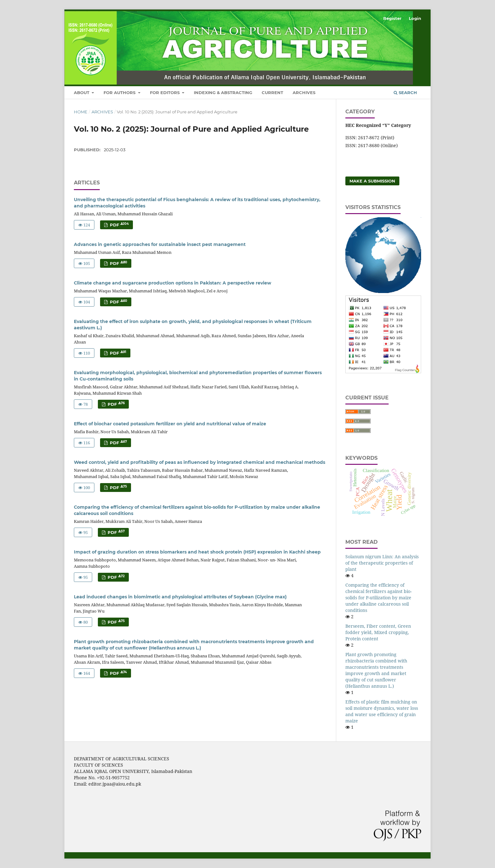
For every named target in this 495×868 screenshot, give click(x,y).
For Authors (120, 93)
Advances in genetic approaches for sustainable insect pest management (160, 244)
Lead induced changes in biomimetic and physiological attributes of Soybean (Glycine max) (180, 597)
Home (81, 112)
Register (392, 18)
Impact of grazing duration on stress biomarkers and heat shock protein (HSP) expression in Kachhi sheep (197, 552)
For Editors (165, 93)
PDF (119, 225)
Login (415, 18)
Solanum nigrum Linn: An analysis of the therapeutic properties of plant (382, 563)
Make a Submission (372, 181)
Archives (304, 93)
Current (272, 93)
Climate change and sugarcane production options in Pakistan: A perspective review (173, 283)
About (82, 93)
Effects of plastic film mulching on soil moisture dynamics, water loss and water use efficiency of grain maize (382, 711)
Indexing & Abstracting (223, 93)
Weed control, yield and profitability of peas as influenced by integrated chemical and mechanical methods (200, 462)
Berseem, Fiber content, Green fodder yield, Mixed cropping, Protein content (378, 632)
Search (405, 93)
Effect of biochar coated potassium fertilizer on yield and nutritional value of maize (170, 424)
